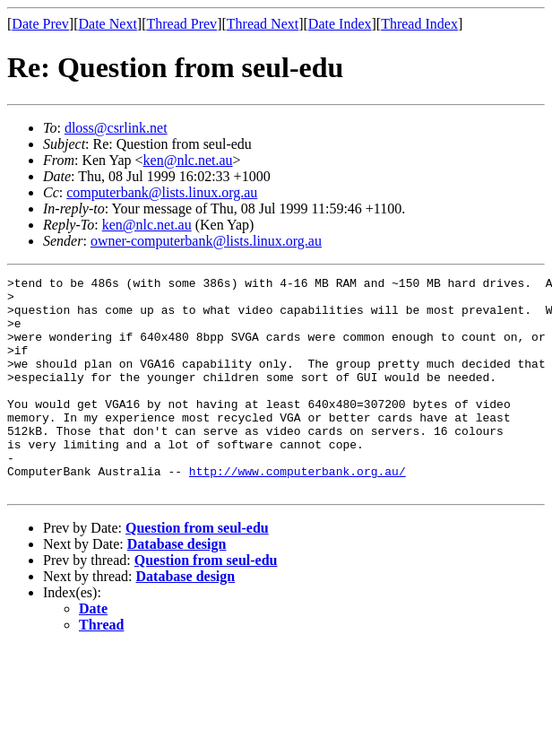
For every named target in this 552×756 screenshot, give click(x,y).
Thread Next (263, 24)
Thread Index (419, 24)
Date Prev (40, 24)
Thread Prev (181, 24)
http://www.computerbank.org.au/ (298, 511)
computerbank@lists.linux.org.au (162, 192)
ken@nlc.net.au (188, 160)
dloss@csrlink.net (116, 128)
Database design (177, 587)
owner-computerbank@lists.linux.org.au (206, 241)
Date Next (108, 24)
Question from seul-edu (197, 571)
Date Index (340, 24)
